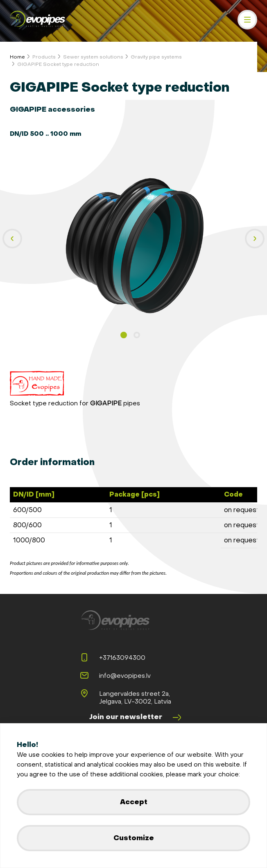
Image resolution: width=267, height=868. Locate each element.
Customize (134, 838)
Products (44, 57)
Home (17, 57)
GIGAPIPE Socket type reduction (58, 64)
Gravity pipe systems (156, 57)
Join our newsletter (136, 717)
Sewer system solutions (93, 57)
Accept (134, 802)
